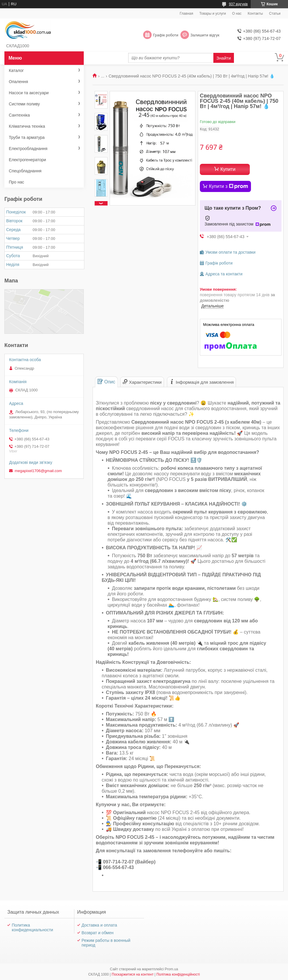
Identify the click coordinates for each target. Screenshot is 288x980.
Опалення (18, 82)
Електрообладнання (28, 149)
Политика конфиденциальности (32, 927)
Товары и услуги (213, 14)
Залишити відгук (205, 35)
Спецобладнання (25, 171)
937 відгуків (238, 4)
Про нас (16, 182)
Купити (228, 169)
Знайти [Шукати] (223, 58)
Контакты (255, 14)
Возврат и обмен (98, 933)
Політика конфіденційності (178, 974)
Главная (187, 14)
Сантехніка (19, 115)
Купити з (228, 186)
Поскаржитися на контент (133, 974)
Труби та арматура (27, 137)
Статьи (275, 14)
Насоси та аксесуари (29, 93)
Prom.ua (171, 969)
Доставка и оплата (99, 925)
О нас (237, 14)
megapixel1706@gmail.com (38, 471)
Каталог (16, 70)
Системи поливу (24, 104)
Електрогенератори (27, 160)
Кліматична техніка (27, 126)
